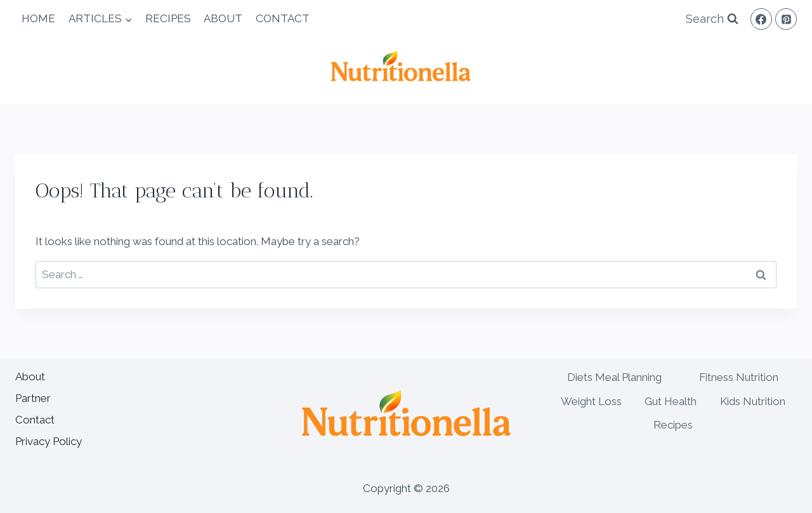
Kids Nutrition (753, 401)
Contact (283, 18)
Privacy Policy (49, 441)
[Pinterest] (786, 19)
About (223, 18)
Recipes (168, 18)
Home (38, 18)
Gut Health (671, 401)
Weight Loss (591, 401)
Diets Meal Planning (614, 377)
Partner (33, 398)
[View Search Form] (712, 19)
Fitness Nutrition (739, 377)
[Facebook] (761, 19)
